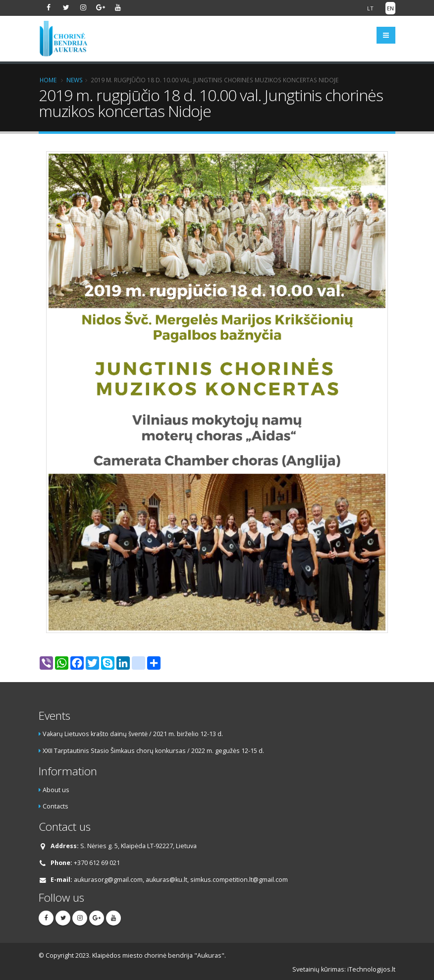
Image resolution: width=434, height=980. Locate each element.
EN (390, 8)
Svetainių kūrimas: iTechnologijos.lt (344, 969)
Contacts (55, 806)
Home (48, 80)
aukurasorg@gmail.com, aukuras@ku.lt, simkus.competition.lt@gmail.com (181, 880)
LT (370, 8)
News (75, 80)
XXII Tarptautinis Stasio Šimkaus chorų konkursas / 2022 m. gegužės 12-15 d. (153, 751)
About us (56, 790)
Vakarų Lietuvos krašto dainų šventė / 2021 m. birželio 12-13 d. (133, 734)
